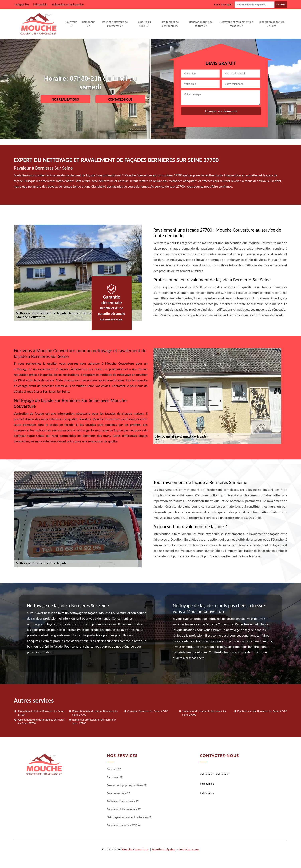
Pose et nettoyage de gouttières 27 (115, 24)
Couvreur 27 (71, 24)
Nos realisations (65, 99)
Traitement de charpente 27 (170, 24)
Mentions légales (164, 850)
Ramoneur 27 (88, 24)
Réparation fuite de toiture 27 (201, 24)
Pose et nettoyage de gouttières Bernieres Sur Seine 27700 (41, 721)
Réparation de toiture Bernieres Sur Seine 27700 (41, 713)
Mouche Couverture (135, 850)
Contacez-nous (120, 99)
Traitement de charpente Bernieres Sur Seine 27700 (204, 713)
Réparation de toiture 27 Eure (271, 24)
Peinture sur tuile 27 (144, 24)
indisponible (22, 4)
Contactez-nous (189, 850)
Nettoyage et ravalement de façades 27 (236, 24)
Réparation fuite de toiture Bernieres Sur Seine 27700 (95, 713)
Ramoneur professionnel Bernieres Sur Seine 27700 (94, 721)
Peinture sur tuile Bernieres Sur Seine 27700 (262, 711)
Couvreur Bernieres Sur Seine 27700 (148, 711)
